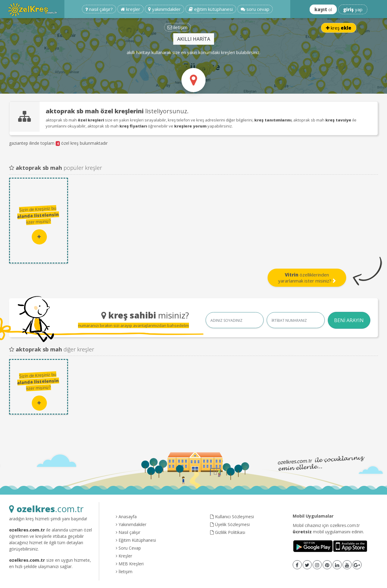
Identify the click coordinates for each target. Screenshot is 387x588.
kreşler (130, 9)
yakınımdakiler (164, 9)
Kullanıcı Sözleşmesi (232, 517)
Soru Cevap (128, 548)
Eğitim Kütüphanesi (136, 540)
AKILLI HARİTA (194, 39)
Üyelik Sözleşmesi (230, 524)
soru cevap (255, 9)
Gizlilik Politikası (228, 532)
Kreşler (124, 556)
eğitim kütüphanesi (211, 9)
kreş (339, 28)
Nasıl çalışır (128, 532)
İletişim (124, 572)
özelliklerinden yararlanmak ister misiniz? (307, 278)
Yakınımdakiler (131, 524)
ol (323, 9)
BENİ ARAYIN (349, 320)
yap (353, 9)
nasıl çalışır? (99, 9)
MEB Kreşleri (130, 564)
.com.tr (46, 509)
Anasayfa (126, 517)
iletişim (177, 27)
